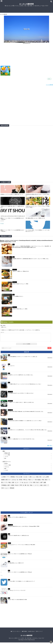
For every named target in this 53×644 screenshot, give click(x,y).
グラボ (31, 484)
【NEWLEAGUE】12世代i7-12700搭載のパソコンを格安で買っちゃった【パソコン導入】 (25, 422)
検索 (49, 350)
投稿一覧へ (50, 447)
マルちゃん (15, 270)
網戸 (42, 484)
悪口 (41, 478)
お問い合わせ (32, 633)
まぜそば (14, 481)
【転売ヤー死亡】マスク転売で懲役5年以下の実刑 (17, 601)
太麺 (13, 484)
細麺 (45, 484)
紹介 (13, 245)
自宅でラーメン (7, 463)
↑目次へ (49, 79)
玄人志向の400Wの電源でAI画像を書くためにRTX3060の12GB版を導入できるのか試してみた (26, 413)
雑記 (13, 257)
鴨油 (10, 484)
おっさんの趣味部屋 (27, 4)
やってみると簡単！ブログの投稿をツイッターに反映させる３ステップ (21, 583)
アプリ (8, 478)
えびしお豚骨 (46, 478)
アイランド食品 (8, 467)
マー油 (21, 484)
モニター (17, 484)
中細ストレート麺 (32, 481)
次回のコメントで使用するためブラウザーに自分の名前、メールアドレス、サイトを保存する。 (21, 330)
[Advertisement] (27, 56)
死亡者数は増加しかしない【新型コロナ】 (35, 218)
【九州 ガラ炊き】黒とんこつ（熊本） (20, 309)
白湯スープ (46, 487)
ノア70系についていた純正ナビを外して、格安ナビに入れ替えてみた (21, 404)
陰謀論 (39, 481)
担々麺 (24, 487)
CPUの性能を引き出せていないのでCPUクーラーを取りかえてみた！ (21, 395)
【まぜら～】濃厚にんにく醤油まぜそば (21, 271)
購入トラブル (4, 484)
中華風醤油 (4, 487)
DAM (21, 487)
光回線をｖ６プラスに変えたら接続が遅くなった (12, 194)
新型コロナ (8, 481)
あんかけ (26, 484)
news (3, 490)
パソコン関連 (10, 393)
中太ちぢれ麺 (19, 478)
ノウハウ (6, 458)
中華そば (25, 481)
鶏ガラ (38, 484)
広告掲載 (24, 633)
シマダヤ (6, 472)
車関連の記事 (10, 402)
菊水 (5, 470)
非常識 (20, 481)
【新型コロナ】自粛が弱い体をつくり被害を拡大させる (18, 537)
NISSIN (6, 465)
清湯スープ (47, 481)
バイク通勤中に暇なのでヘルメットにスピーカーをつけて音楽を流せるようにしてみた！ (25, 386)
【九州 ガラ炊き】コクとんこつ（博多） (21, 284)
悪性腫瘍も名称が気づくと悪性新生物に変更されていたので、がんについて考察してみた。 (31, 259)
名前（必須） (3, 325)
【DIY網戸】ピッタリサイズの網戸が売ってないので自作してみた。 (21, 376)
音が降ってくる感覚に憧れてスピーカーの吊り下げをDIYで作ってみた (21, 441)
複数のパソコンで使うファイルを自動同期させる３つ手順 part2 (20, 574)
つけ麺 (30, 478)
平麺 (43, 481)
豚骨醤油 (13, 478)
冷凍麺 (12, 487)
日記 (28, 487)
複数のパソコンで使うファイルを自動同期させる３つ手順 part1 (20, 555)
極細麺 (3, 481)
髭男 (9, 487)
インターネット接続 (38, 487)
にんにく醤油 (35, 478)
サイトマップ (39, 633)
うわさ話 (25, 478)
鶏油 (31, 487)
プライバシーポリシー (16, 633)
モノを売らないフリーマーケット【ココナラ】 (17, 592)
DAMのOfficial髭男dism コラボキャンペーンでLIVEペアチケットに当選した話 (22, 358)
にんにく (7, 490)
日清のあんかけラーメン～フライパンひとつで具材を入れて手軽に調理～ (22, 546)
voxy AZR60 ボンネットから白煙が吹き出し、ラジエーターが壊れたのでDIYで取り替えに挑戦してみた (27, 431)
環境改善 (12, 490)
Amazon (17, 487)
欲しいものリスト (11, 367)
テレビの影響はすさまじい (18, 296)
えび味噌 (3, 478)
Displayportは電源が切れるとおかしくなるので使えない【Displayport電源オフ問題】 (24, 528)
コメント (2, 332)
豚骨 (34, 484)
